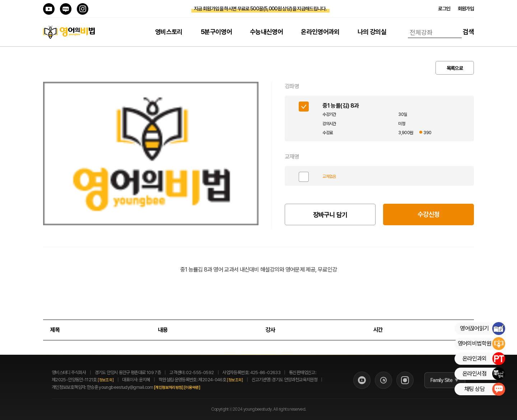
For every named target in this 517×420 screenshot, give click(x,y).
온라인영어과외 (320, 32)
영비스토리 (169, 32)
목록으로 (455, 68)
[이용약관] (200, 388)
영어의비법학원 (481, 344)
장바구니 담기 (330, 215)
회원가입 (466, 9)
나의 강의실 (372, 32)
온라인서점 (484, 374)
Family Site (436, 380)
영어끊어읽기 (482, 329)
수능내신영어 (266, 32)
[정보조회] (106, 380)
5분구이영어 (216, 32)
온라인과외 (484, 359)
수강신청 (428, 214)
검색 (468, 32)
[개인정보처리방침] (177, 388)
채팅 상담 (485, 389)
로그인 (444, 9)
